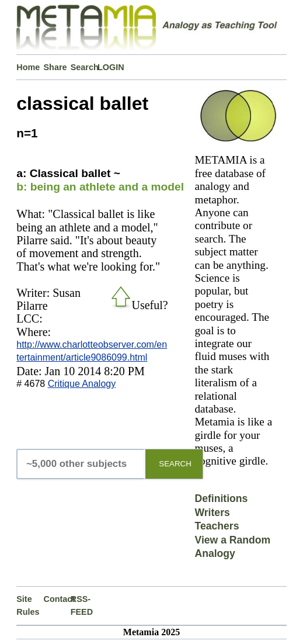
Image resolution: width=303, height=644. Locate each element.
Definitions (221, 498)
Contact (57, 599)
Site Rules (28, 605)
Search (84, 67)
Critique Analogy (82, 384)
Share (55, 67)
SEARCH (175, 464)
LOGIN (111, 67)
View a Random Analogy (232, 547)
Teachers (217, 526)
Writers (212, 513)
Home (28, 67)
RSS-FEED (82, 605)
